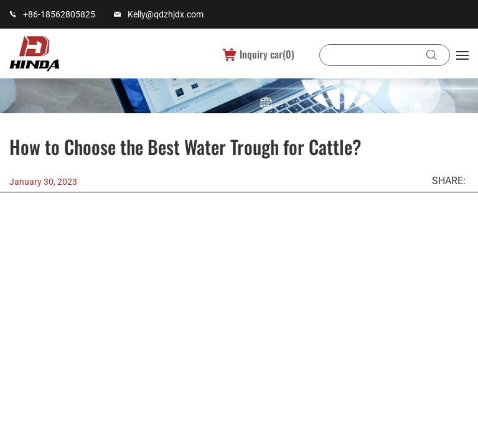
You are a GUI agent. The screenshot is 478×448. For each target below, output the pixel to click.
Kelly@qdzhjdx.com (166, 14)
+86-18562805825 (59, 14)
